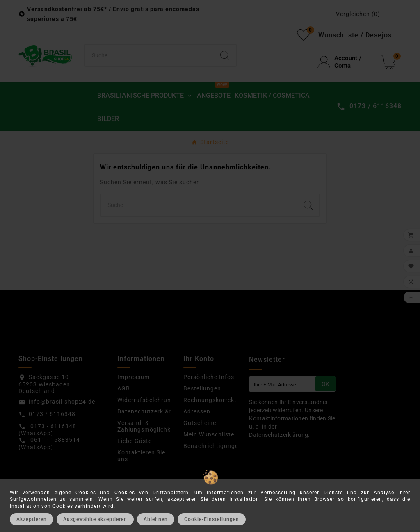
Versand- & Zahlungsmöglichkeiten (151, 426)
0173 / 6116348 (52, 414)
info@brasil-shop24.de (62, 402)
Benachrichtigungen (213, 446)
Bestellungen (202, 388)
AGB (124, 388)
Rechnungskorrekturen (217, 400)
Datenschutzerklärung (150, 411)
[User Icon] (344, 62)
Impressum (134, 377)
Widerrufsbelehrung (146, 400)
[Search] (225, 55)
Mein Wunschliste (209, 434)
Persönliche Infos (209, 377)
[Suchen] (150, 55)
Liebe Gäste (135, 441)
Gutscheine (200, 423)
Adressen (197, 411)
